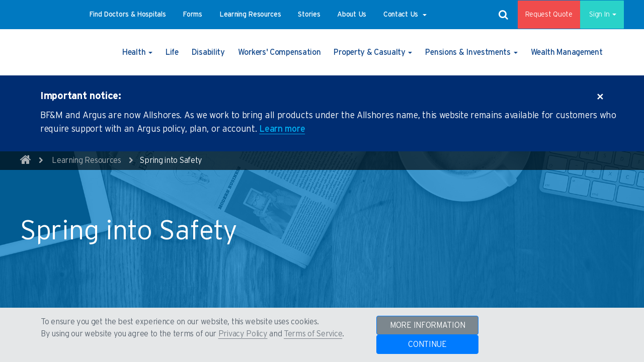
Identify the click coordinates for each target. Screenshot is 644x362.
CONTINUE (427, 344)
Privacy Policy (243, 334)
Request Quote (542, 15)
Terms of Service (313, 334)
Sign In (598, 15)
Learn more (282, 129)
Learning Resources (87, 160)
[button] (128, 15)
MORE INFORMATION (427, 325)
